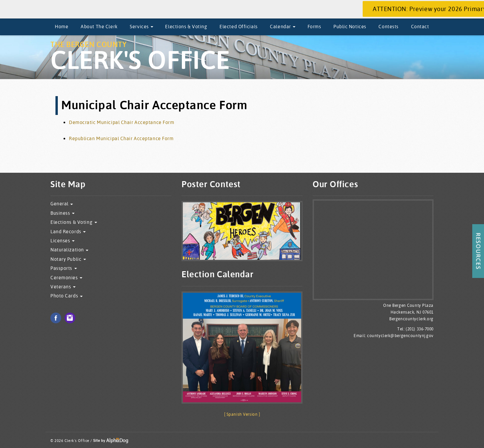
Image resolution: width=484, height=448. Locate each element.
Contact (420, 27)
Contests (388, 27)
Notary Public (68, 259)
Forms (314, 27)
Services (142, 27)
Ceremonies (66, 278)
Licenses (63, 241)
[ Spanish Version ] (242, 414)
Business (63, 213)
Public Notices (350, 27)
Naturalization (69, 250)
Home (62, 27)
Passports (64, 268)
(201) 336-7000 (420, 329)
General (62, 204)
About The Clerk (99, 27)
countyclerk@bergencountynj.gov (400, 336)
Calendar (283, 27)
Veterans (63, 287)
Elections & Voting (186, 27)
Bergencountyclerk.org (411, 319)
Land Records (68, 232)
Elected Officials (239, 27)
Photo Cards (67, 296)
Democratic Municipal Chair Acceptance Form (122, 122)
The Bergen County (140, 58)
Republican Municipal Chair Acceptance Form (121, 138)
